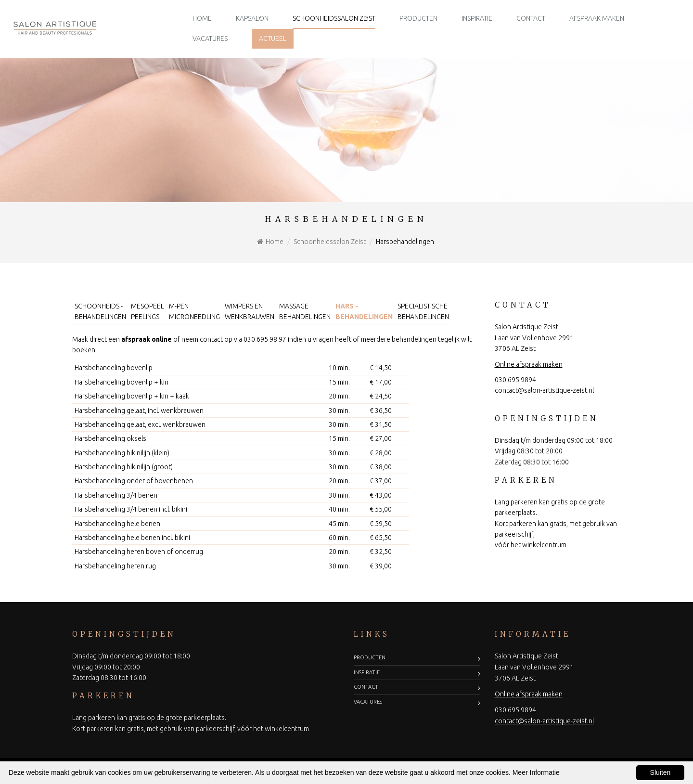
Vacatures (210, 39)
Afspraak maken (597, 18)
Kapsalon (252, 18)
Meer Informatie (536, 772)
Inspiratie (477, 18)
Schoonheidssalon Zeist (334, 18)
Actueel (273, 39)
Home (202, 18)
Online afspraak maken (529, 364)
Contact (531, 18)
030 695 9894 (515, 380)
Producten (418, 18)
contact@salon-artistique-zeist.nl (544, 390)
